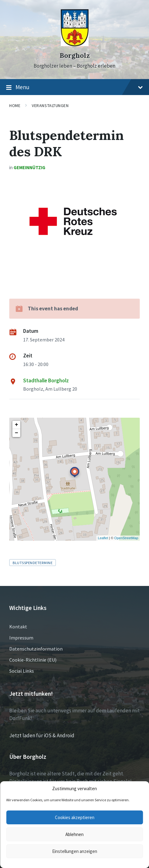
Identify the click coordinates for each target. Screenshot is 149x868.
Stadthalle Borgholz (46, 380)
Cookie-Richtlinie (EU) (33, 660)
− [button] (17, 433)
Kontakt (18, 627)
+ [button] (17, 425)
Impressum (21, 638)
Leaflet (103, 538)
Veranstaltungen (50, 106)
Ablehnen (74, 834)
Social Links (22, 671)
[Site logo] (75, 44)
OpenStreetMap (126, 538)
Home (15, 106)
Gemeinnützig (29, 167)
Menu (74, 87)
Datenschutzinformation (36, 649)
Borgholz (75, 56)
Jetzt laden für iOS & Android (42, 735)
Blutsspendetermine (33, 563)
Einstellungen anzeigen (75, 851)
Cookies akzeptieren (75, 817)
